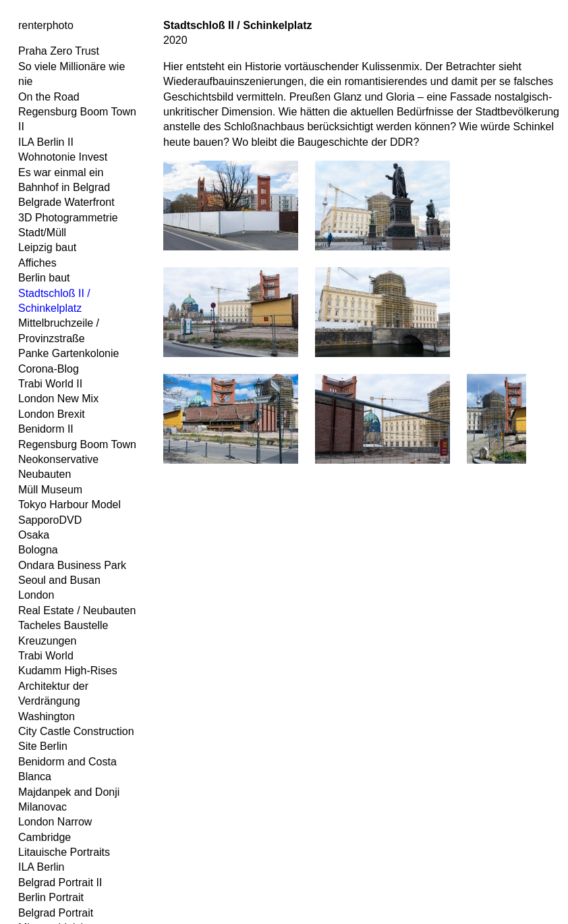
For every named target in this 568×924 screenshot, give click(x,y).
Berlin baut (44, 278)
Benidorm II (46, 429)
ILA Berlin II (46, 142)
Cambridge (45, 837)
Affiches (37, 263)
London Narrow (55, 822)
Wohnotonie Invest (63, 157)
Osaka (34, 535)
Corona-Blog (49, 369)
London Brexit (52, 414)
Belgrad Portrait (56, 913)
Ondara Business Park (72, 565)
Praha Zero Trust (59, 51)
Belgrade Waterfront (66, 202)
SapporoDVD (50, 520)
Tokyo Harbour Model (69, 505)
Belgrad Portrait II (60, 882)
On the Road (49, 97)
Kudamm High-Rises (68, 671)
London (36, 595)
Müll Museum (50, 490)
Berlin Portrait (51, 897)
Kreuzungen (47, 641)
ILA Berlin (41, 867)
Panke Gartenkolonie (68, 353)
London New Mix (58, 399)
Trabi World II (50, 384)
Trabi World (46, 656)
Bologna (38, 550)
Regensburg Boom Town (77, 444)
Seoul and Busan (59, 580)
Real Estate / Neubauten (77, 610)
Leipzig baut (47, 247)
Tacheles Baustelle (63, 625)
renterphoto (46, 25)
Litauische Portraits (64, 852)
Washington (47, 716)
